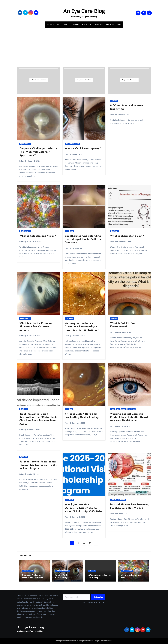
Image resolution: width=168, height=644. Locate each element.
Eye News (69, 231)
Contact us (87, 25)
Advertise (99, 25)
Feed (119, 25)
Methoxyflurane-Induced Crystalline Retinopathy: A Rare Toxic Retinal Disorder (82, 327)
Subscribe (110, 25)
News (66, 25)
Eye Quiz (75, 25)
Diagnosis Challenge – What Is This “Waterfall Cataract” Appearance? (38, 152)
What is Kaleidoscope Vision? (38, 236)
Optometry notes (72, 144)
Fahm (21, 161)
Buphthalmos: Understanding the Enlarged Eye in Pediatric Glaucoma (83, 239)
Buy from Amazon (39, 80)
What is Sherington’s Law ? (127, 236)
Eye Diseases (25, 144)
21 (90, 543)
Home (50, 25)
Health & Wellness (118, 409)
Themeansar (108, 641)
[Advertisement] (84, 46)
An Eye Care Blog (84, 11)
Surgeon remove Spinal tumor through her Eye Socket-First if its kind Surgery (39, 465)
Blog (59, 25)
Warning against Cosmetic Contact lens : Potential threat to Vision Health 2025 (129, 417)
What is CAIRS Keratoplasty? (83, 149)
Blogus (97, 641)
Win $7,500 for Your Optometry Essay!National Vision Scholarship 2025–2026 (83, 508)
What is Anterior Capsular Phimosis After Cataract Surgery (36, 327)
